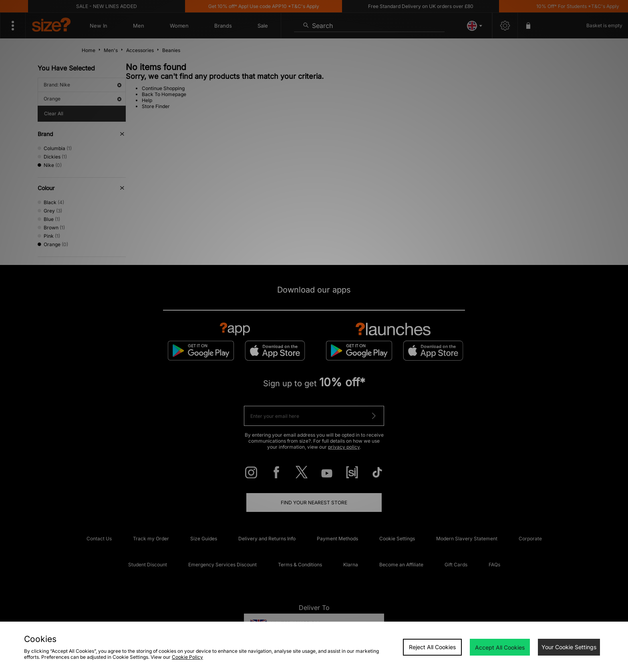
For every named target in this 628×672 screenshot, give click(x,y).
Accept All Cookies (500, 647)
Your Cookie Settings (569, 647)
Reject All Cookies (432, 647)
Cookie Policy (187, 657)
